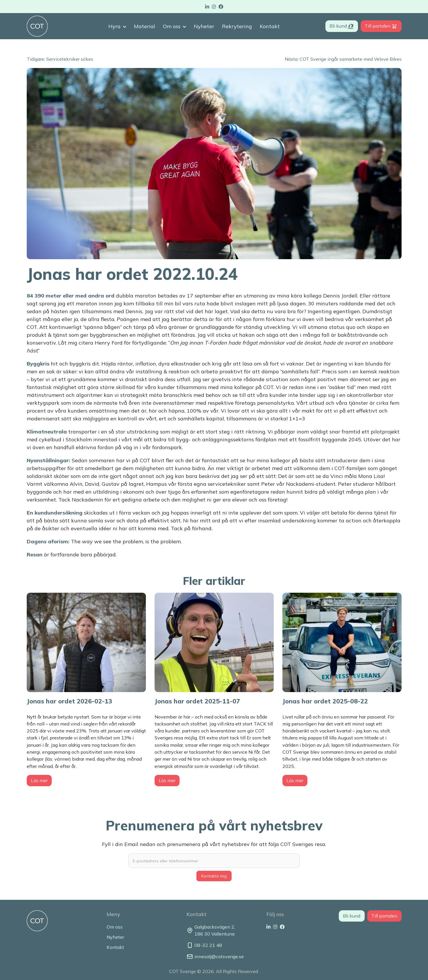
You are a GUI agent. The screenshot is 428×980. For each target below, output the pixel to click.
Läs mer (39, 780)
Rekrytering (237, 26)
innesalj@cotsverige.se (214, 957)
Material (145, 26)
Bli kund (342, 26)
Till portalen (381, 26)
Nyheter (204, 26)
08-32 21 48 (204, 945)
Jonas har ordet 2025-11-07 (197, 701)
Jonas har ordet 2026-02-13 (69, 701)
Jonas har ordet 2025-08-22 (325, 701)
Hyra (114, 26)
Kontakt (270, 26)
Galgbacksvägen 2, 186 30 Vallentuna (211, 930)
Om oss (172, 26)
